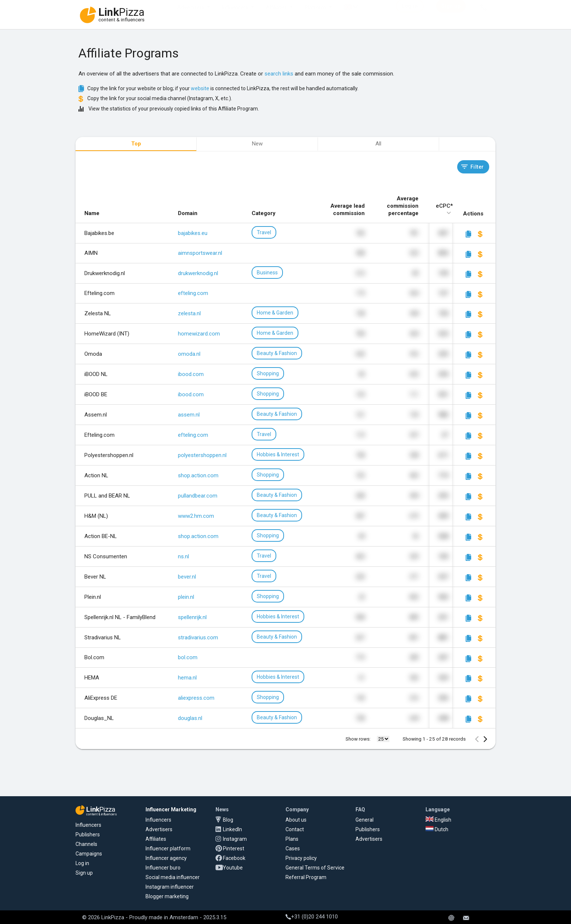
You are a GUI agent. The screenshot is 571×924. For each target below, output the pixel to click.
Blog (228, 820)
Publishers (88, 835)
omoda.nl (189, 354)
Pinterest (234, 849)
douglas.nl (190, 718)
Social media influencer (173, 877)
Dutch (437, 829)
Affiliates (276, 15)
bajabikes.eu (193, 233)
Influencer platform (168, 849)
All (378, 144)
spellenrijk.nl (192, 617)
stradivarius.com (198, 637)
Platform (315, 15)
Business (267, 273)
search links (279, 74)
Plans (292, 839)
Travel (264, 232)
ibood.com (191, 374)
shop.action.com (198, 475)
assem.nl (189, 415)
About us (296, 820)
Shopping (268, 373)
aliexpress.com (196, 698)
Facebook (234, 858)
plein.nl (186, 597)
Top (136, 144)
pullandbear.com (198, 496)
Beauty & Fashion (277, 353)
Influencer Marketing (171, 809)
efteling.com (193, 293)
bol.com (188, 657)
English (438, 820)
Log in (82, 863)
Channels (86, 844)
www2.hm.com (196, 516)
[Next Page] (485, 739)
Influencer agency (166, 858)
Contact (295, 829)
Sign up (84, 873)
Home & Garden (275, 313)
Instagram (235, 839)
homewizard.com (199, 334)
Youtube (233, 868)
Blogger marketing (167, 896)
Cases (293, 849)
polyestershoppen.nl (202, 455)
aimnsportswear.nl (200, 253)
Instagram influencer (170, 887)
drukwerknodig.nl (198, 273)
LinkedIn (232, 829)
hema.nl (187, 678)
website (200, 88)
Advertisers (191, 15)
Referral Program (306, 877)
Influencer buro (163, 868)
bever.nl (187, 577)
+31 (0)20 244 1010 (312, 917)
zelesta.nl (189, 313)
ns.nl (183, 556)
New (257, 144)
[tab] (136, 144)
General (365, 820)
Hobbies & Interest (278, 454)
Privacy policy (301, 858)
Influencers (235, 15)
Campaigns (89, 854)
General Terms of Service (315, 868)
